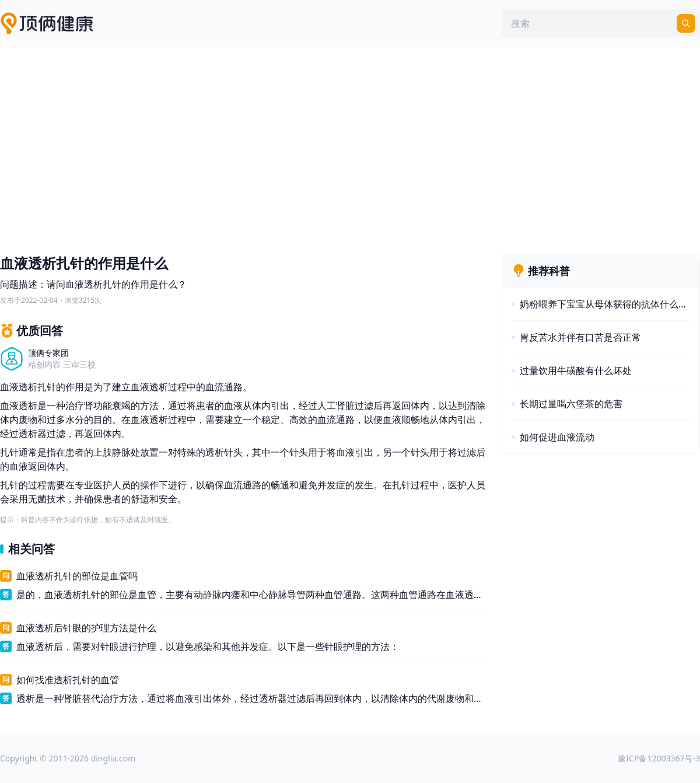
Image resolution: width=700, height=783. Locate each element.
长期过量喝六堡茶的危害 (571, 404)
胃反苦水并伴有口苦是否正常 (580, 337)
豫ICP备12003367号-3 (659, 758)
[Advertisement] (350, 148)
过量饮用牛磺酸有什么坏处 (576, 370)
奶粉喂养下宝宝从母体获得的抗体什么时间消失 (605, 304)
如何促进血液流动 (557, 437)
